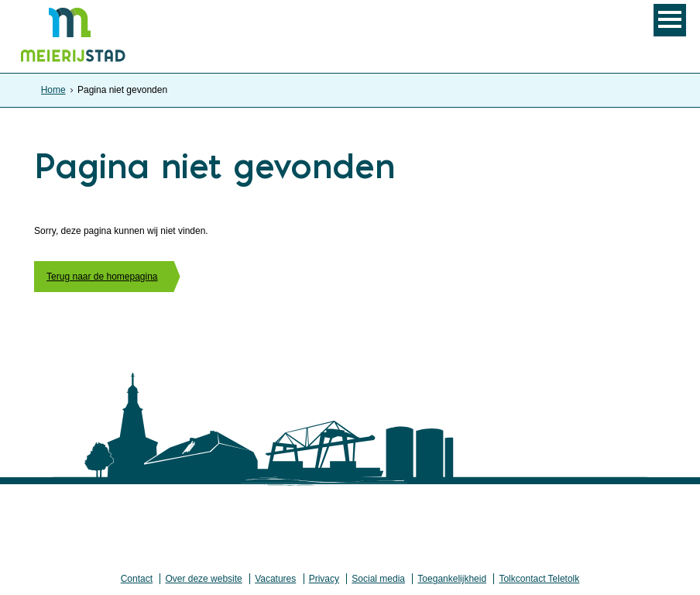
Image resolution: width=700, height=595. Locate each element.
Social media (378, 579)
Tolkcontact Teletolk (539, 579)
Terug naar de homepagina (102, 277)
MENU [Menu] (670, 20)
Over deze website (203, 579)
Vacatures (275, 579)
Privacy (324, 579)
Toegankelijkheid (452, 579)
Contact (137, 579)
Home (53, 90)
